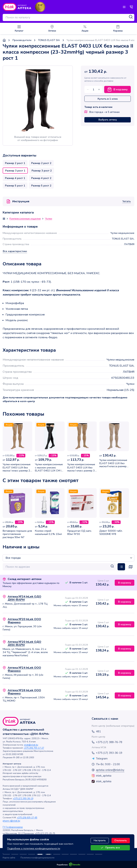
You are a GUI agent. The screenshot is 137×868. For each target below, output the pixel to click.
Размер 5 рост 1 (15, 186)
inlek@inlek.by (31, 745)
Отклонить (121, 840)
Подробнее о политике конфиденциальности (34, 848)
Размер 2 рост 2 (41, 163)
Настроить (100, 840)
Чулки (49, 219)
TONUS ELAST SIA (49, 40)
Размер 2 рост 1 (15, 163)
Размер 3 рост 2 (42, 171)
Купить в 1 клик (108, 99)
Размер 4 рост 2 (41, 178)
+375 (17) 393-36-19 (23, 798)
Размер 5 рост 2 (41, 186)
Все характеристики (15, 251)
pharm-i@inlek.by (11, 821)
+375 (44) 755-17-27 (34, 748)
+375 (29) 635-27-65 (27, 818)
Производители (22, 40)
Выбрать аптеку (108, 120)
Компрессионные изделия (25, 219)
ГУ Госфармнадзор (13, 827)
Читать (127, 201)
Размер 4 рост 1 (15, 178)
